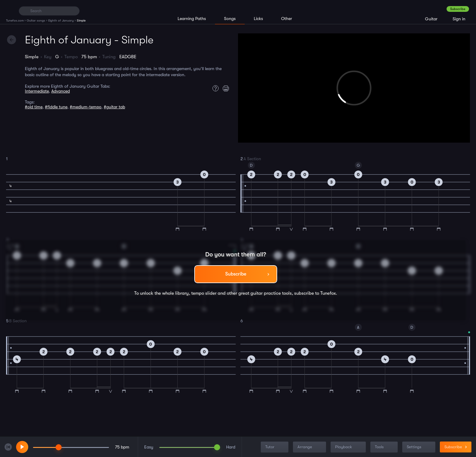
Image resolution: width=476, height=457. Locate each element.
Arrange (310, 447)
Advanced (61, 91)
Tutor (275, 447)
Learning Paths (192, 19)
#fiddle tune (56, 107)
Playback (349, 447)
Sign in (459, 19)
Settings (419, 447)
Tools (385, 447)
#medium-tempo (86, 107)
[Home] (10, 11)
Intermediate (37, 91)
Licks (258, 19)
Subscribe (458, 9)
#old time (34, 107)
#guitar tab (114, 107)
